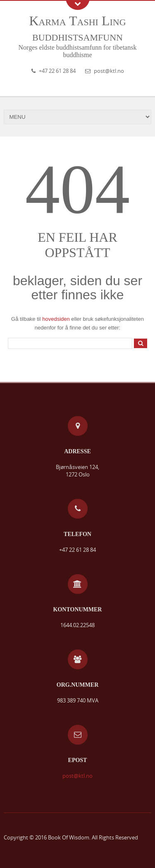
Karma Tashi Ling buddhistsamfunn (77, 28)
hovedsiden (56, 319)
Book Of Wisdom (69, 837)
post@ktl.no (109, 71)
